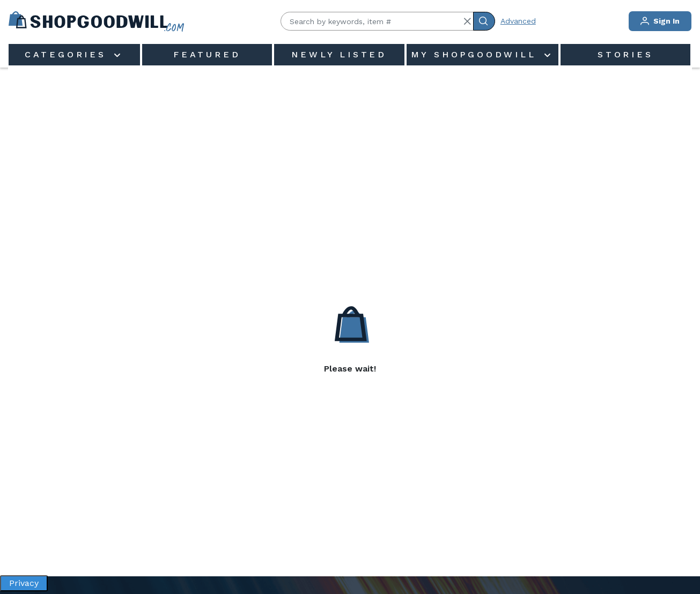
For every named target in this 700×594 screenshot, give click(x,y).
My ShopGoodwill (476, 54)
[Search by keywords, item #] (377, 21)
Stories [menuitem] (625, 54)
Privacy (24, 583)
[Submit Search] (484, 21)
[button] (467, 21)
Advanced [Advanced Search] (518, 21)
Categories (68, 54)
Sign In (660, 21)
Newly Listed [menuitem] (339, 54)
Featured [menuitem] (207, 54)
